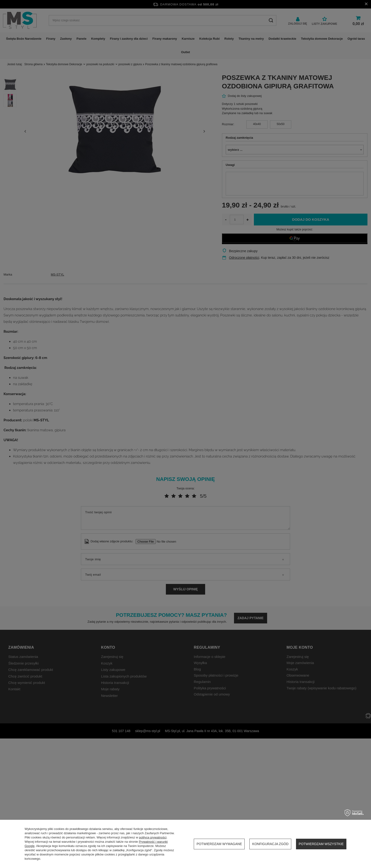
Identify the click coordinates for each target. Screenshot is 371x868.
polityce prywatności (153, 837)
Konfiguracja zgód (270, 844)
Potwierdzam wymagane (219, 844)
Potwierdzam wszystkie (321, 844)
